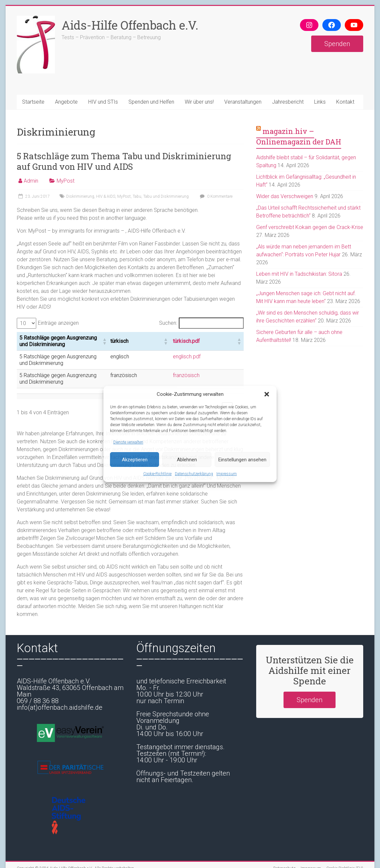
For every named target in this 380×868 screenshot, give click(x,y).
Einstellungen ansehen (242, 460)
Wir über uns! (199, 102)
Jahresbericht (288, 102)
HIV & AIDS (106, 196)
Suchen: (168, 323)
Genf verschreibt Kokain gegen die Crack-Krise (310, 227)
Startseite (33, 102)
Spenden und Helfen (151, 102)
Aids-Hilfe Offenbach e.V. (130, 25)
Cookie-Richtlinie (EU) (345, 850)
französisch (218, 363)
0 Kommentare (215, 196)
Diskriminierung (80, 196)
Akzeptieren (135, 460)
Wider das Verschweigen (285, 196)
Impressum (227, 474)
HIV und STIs (103, 102)
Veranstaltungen (243, 102)
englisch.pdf (218, 351)
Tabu (137, 196)
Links (320, 102)
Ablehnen (187, 460)
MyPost (66, 181)
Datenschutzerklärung (194, 474)
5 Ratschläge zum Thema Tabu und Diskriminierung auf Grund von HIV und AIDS (124, 161)
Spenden (337, 44)
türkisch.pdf (218, 338)
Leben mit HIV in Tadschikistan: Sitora (299, 274)
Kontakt (345, 102)
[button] (267, 394)
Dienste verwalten (128, 442)
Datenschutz (284, 850)
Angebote (66, 102)
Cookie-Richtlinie (157, 474)
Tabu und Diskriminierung (166, 196)
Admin (31, 181)
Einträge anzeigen (58, 323)
